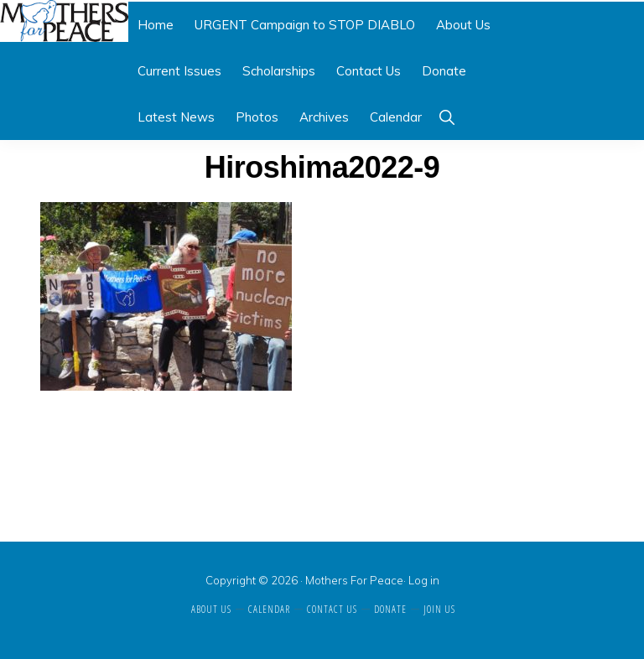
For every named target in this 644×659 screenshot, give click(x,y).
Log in (424, 580)
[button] (447, 117)
